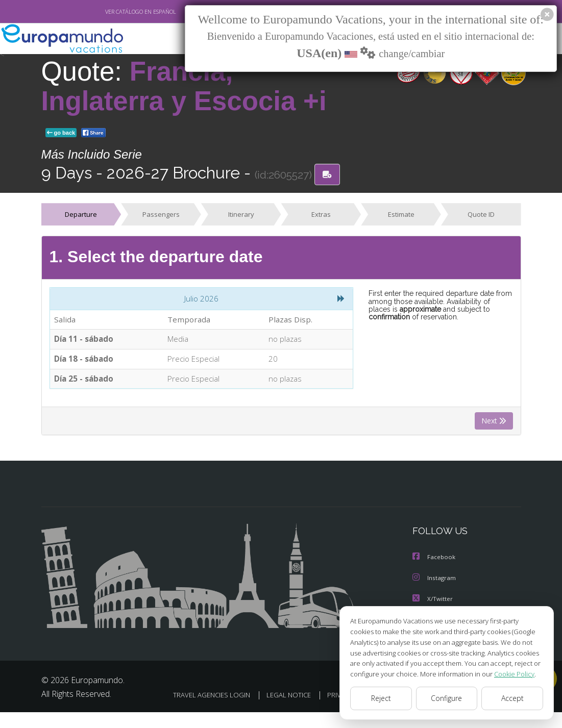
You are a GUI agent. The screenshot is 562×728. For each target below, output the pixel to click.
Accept (512, 698)
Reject (381, 698)
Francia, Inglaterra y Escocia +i (184, 86)
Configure (447, 698)
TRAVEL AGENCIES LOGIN (275, 697)
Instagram (435, 580)
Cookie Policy (507, 674)
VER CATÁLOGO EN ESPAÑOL (117, 12)
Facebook (434, 560)
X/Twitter (433, 601)
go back (61, 133)
